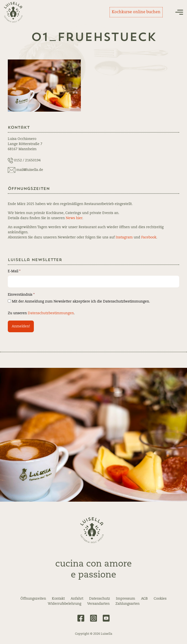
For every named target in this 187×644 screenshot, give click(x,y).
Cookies (160, 599)
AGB (144, 599)
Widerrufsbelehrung (65, 604)
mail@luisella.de (30, 170)
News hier (74, 218)
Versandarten (98, 604)
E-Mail (14, 271)
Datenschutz (100, 599)
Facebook (149, 237)
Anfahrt (77, 599)
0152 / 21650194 (27, 160)
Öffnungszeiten (33, 599)
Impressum (126, 599)
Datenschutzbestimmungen (51, 313)
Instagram (124, 237)
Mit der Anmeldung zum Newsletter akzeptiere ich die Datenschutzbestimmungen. (79, 301)
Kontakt (58, 599)
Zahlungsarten (127, 604)
